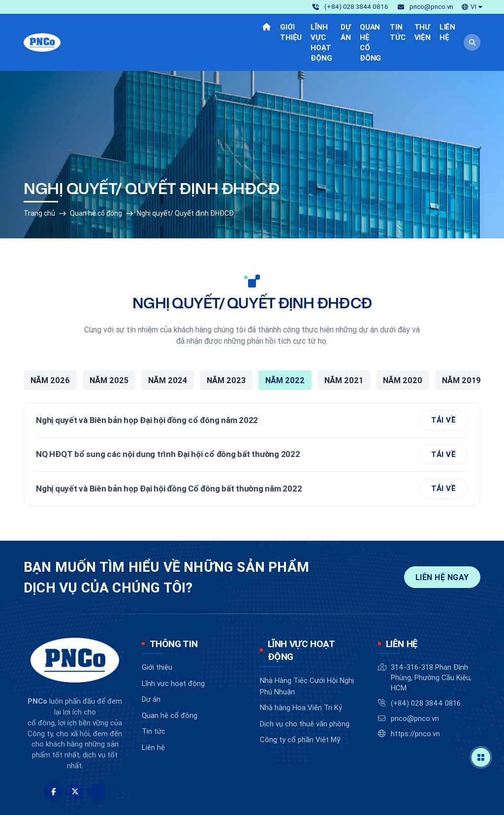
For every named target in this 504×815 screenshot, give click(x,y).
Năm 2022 (285, 348)
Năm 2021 (344, 348)
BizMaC (297, 799)
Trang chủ (39, 181)
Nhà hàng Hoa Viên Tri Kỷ (301, 675)
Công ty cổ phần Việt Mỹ (300, 707)
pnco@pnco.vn (415, 686)
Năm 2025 (109, 348)
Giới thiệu (157, 635)
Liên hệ (153, 715)
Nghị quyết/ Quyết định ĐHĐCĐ (185, 181)
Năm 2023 (226, 348)
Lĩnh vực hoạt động (173, 651)
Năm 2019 (461, 348)
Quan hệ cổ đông (96, 181)
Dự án (151, 667)
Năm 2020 (403, 348)
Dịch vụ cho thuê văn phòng (305, 691)
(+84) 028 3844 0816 (426, 671)
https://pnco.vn (415, 701)
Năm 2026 (50, 348)
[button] (472, 6)
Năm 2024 (168, 348)
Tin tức (154, 699)
